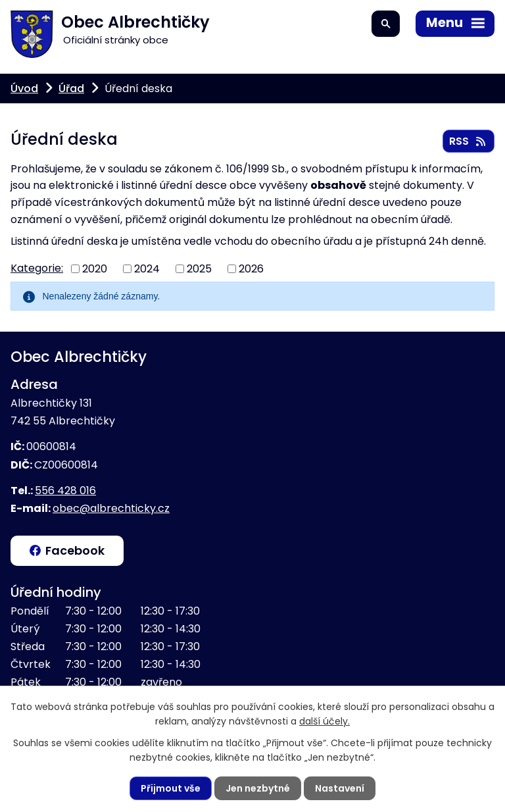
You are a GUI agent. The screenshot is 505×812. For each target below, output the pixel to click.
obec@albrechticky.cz (111, 508)
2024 (147, 268)
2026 (251, 268)
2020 (95, 268)
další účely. (325, 721)
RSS (468, 141)
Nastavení (340, 788)
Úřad (71, 89)
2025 (199, 268)
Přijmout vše (171, 788)
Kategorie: (37, 268)
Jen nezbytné (258, 788)
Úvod (24, 89)
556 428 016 (65, 491)
